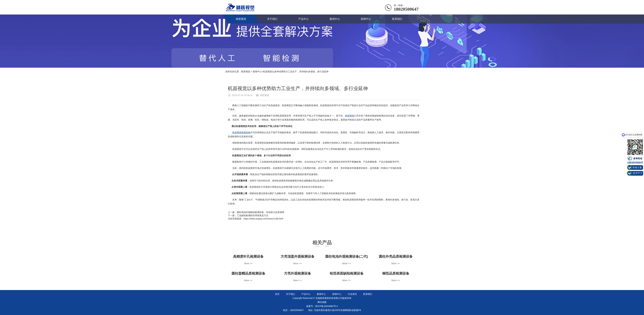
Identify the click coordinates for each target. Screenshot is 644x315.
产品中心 (303, 19)
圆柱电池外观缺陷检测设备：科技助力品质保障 (260, 212)
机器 (235, 132)
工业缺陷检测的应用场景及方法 (253, 215)
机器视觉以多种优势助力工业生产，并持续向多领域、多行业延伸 (296, 72)
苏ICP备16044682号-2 (327, 306)
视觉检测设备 (244, 132)
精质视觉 (241, 19)
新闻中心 (366, 19)
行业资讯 (352, 294)
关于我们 (272, 19)
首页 (277, 294)
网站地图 (322, 302)
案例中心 (335, 19)
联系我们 (397, 19)
